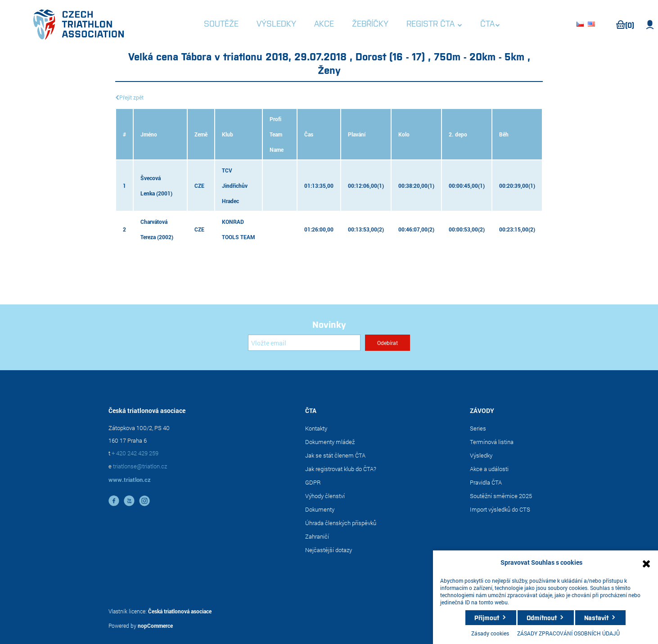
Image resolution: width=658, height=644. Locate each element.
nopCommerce (155, 626)
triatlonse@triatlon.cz (140, 466)
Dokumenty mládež (330, 442)
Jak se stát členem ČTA (335, 455)
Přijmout (487, 617)
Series (478, 428)
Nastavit (596, 617)
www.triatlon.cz (130, 480)
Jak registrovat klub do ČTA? (341, 469)
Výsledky (481, 455)
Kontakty (316, 428)
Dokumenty (320, 509)
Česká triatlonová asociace (180, 611)
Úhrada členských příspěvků (341, 523)
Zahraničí (317, 536)
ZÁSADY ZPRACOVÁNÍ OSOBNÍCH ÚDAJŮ (568, 633)
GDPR (313, 482)
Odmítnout (542, 617)
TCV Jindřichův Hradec (235, 186)
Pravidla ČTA (486, 482)
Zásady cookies (490, 633)
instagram (144, 501)
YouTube (129, 501)
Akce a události (489, 469)
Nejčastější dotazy (329, 550)
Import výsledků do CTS (500, 509)
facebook (114, 501)
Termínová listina (492, 442)
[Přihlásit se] (304, 343)
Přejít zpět (131, 97)
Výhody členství (325, 496)
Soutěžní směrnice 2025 (501, 496)
